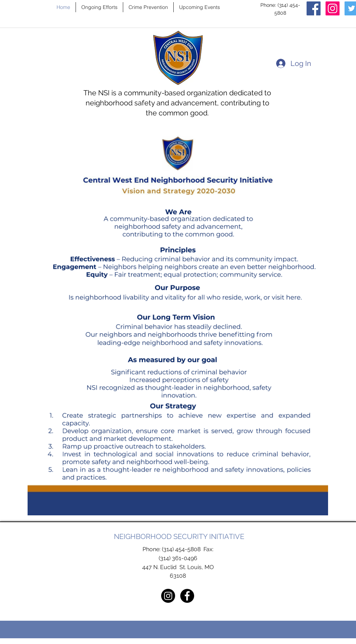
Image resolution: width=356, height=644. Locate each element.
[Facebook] (314, 8)
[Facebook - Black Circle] (187, 596)
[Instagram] (333, 8)
